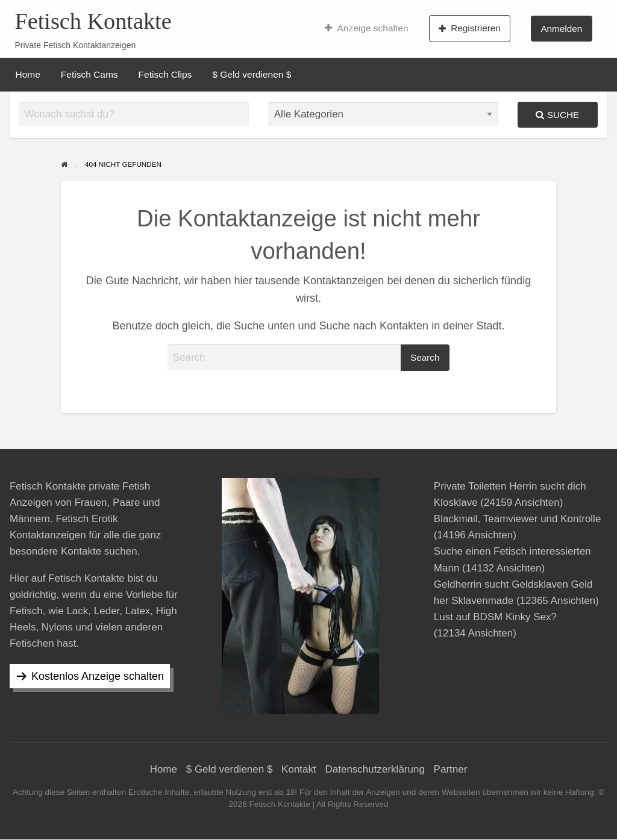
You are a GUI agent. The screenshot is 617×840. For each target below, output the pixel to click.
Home (28, 74)
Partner (451, 769)
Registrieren (470, 28)
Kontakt (299, 769)
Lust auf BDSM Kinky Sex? (495, 617)
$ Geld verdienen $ (252, 74)
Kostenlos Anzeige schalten (98, 676)
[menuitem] (367, 28)
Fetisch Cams (89, 74)
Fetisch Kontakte (93, 21)
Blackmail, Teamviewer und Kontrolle (517, 519)
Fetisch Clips (165, 74)
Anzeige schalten (367, 28)
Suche (557, 115)
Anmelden (561, 29)
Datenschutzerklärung (375, 769)
